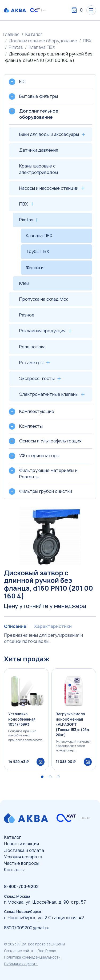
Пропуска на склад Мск (44, 299)
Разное (27, 315)
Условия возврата (23, 857)
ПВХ (87, 41)
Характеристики (53, 626)
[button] (42, 777)
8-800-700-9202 (21, 886)
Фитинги (35, 267)
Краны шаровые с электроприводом (39, 169)
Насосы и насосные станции (49, 188)
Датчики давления (39, 150)
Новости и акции (21, 844)
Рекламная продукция (42, 331)
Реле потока (32, 347)
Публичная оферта (21, 964)
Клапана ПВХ (42, 47)
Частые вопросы (22, 863)
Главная (11, 34)
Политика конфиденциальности (32, 957)
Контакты (14, 870)
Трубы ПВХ (37, 251)
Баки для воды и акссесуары (49, 134)
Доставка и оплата (24, 850)
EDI (22, 81)
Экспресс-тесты (37, 378)
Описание (15, 626)
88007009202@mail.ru (27, 928)
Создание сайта (19, 951)
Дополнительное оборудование (43, 41)
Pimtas (16, 47)
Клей (24, 283)
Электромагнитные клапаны (49, 394)
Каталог (34, 34)
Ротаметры (31, 363)
